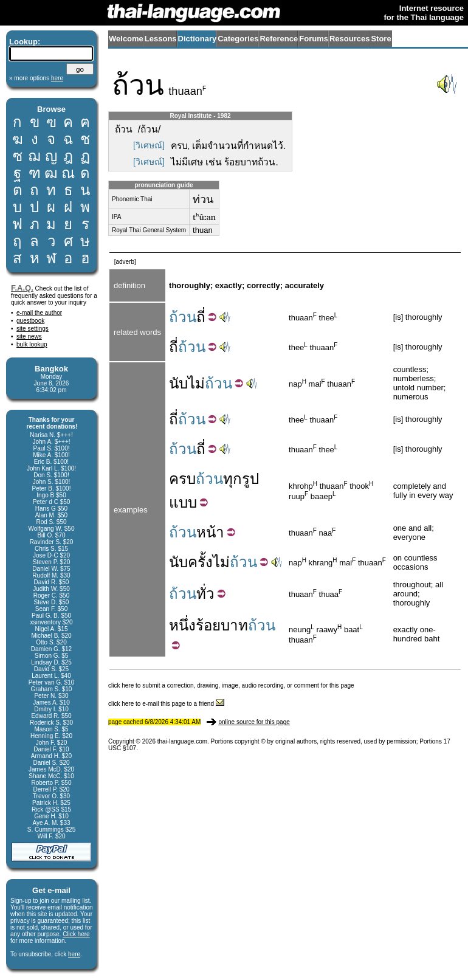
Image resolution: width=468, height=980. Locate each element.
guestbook (30, 321)
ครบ (182, 479)
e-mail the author (39, 313)
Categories (238, 39)
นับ (178, 383)
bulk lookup (32, 344)
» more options (36, 78)
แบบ (183, 502)
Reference (279, 39)
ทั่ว (205, 594)
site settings (33, 329)
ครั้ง (200, 562)
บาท (234, 625)
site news (29, 336)
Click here (76, 934)
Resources (349, 39)
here (74, 954)
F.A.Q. (22, 288)
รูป (250, 479)
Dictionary (198, 39)
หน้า (210, 532)
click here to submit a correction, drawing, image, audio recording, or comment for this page (231, 685)
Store (381, 39)
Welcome (126, 39)
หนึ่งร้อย (195, 625)
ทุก (232, 479)
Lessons (161, 39)
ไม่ (196, 383)
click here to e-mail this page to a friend (166, 704)
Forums (314, 39)
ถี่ (201, 317)
